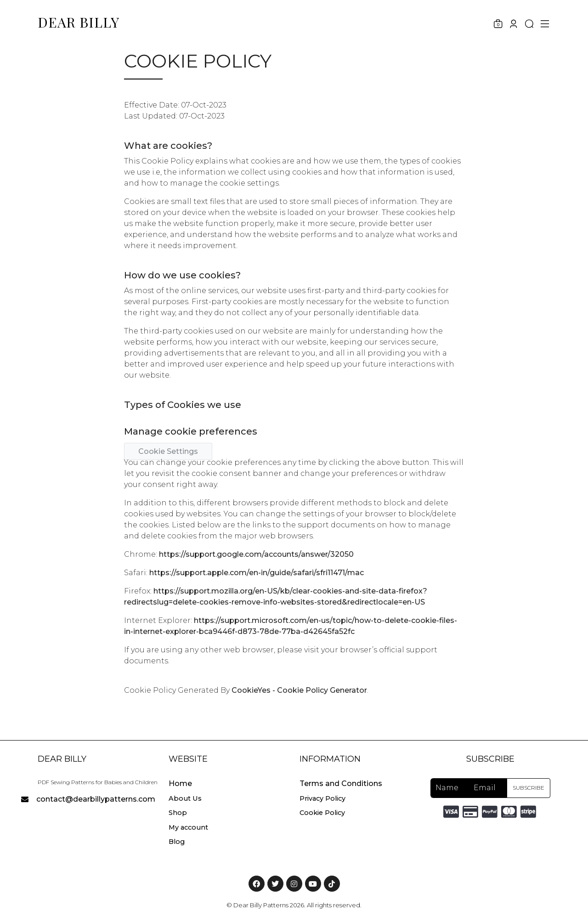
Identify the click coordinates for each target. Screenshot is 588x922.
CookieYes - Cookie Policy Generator (299, 690)
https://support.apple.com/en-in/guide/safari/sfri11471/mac (257, 573)
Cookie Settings (168, 451)
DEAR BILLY (79, 22)
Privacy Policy (322, 798)
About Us (185, 798)
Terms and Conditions (341, 783)
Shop (178, 813)
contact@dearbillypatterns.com (96, 799)
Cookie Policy (322, 813)
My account (188, 827)
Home (180, 783)
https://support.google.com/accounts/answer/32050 (256, 554)
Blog (177, 842)
